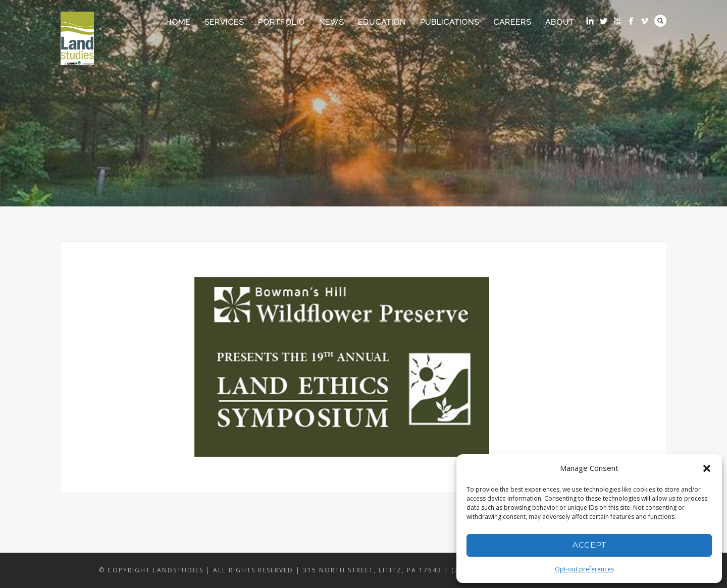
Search (660, 21)
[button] (707, 468)
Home (178, 22)
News (331, 22)
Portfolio (281, 22)
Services (224, 22)
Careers (512, 22)
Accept (589, 545)
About (560, 22)
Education (382, 22)
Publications (450, 22)
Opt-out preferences (584, 569)
